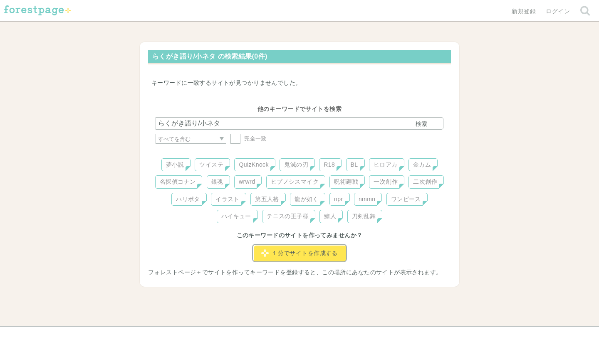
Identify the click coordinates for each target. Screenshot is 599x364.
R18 (329, 165)
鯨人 (330, 216)
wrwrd (247, 182)
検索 (421, 124)
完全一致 (249, 139)
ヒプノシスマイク (295, 182)
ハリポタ (188, 199)
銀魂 (217, 182)
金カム (422, 165)
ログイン (558, 11)
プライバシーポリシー (389, 336)
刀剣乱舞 (364, 216)
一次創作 (386, 182)
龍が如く (307, 199)
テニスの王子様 (288, 216)
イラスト (228, 199)
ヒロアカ (386, 165)
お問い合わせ (239, 336)
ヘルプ (193, 336)
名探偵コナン (178, 182)
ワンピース (406, 199)
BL (354, 165)
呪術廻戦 (346, 182)
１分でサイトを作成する (299, 253)
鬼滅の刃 (296, 165)
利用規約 (288, 336)
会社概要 (332, 336)
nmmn (367, 199)
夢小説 (175, 165)
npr (339, 199)
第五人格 (267, 199)
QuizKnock (254, 165)
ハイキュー (236, 216)
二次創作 (425, 182)
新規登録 (524, 11)
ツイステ (211, 165)
